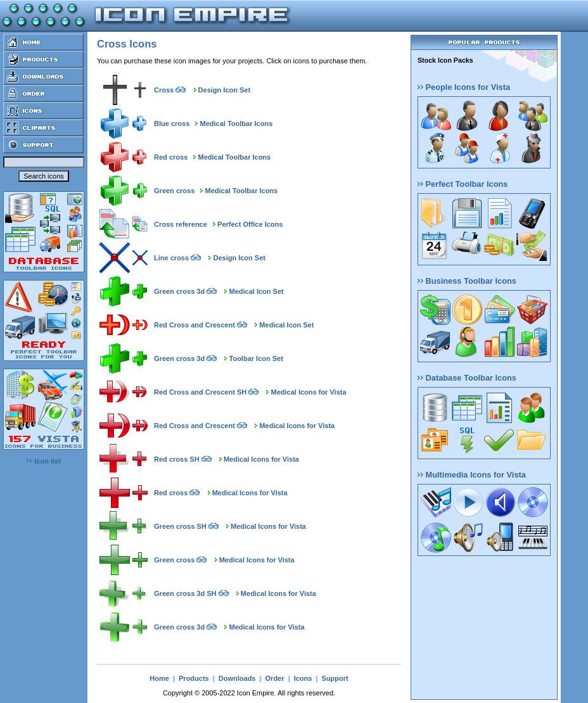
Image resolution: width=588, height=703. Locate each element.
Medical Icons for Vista (309, 392)
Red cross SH (177, 459)
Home (159, 678)
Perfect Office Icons (250, 224)
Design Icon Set (225, 90)
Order (275, 678)
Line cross (171, 258)
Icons (303, 678)
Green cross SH (180, 526)
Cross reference (181, 224)
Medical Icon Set (257, 291)
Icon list (44, 461)
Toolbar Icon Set (256, 358)
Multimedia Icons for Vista (472, 475)
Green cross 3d (179, 291)
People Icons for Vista (464, 87)
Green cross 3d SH (185, 593)
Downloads (237, 678)
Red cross (171, 157)
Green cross (174, 191)
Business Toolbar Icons (467, 281)
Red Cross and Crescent (195, 325)
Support (335, 678)
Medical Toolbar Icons (237, 123)
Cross (164, 90)
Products (194, 678)
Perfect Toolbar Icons (463, 184)
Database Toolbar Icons (467, 378)
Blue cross (172, 123)
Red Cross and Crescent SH (200, 392)
